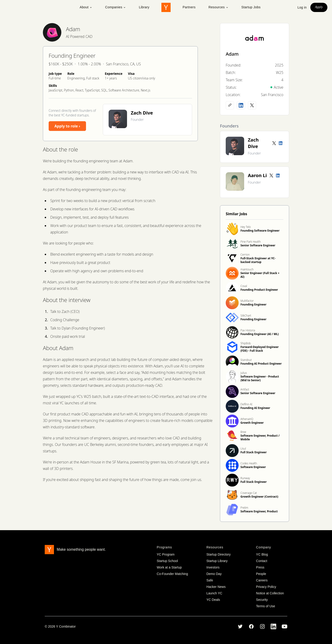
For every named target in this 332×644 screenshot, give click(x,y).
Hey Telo (246, 227)
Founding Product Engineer (259, 290)
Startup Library (217, 561)
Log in (302, 7)
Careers (262, 580)
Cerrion (245, 255)
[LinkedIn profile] (241, 105)
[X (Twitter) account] (252, 105)
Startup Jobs (251, 7)
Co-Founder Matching (172, 574)
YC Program (166, 554)
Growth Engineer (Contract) (259, 497)
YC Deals (213, 600)
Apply (319, 7)
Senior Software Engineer (258, 245)
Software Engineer (253, 467)
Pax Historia (248, 330)
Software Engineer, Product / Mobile (260, 437)
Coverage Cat (249, 493)
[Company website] (230, 105)
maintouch (247, 269)
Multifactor (247, 301)
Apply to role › (67, 126)
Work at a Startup (169, 567)
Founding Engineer (253, 304)
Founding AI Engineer (255, 408)
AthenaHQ (247, 419)
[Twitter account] (274, 143)
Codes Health (249, 463)
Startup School (167, 561)
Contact (262, 561)
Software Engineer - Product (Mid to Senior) (260, 378)
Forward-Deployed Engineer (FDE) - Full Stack (260, 349)
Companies (116, 7)
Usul (243, 449)
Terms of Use (266, 606)
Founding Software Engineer (260, 231)
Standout (246, 360)
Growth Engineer (252, 423)
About (86, 7)
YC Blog (262, 554)
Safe (210, 580)
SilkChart (246, 316)
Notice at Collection (270, 593)
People (261, 574)
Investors (213, 567)
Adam (73, 29)
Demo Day (214, 574)
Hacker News (216, 587)
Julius (244, 373)
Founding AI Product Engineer (261, 364)
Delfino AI (246, 404)
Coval (244, 286)
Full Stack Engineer (254, 452)
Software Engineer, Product (259, 511)
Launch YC (214, 593)
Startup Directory (218, 554)
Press (260, 567)
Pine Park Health (251, 242)
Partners (189, 7)
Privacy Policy (266, 587)
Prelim (244, 508)
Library (144, 7)
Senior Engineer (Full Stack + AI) (260, 275)
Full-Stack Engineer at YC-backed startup (258, 260)
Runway (245, 478)
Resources (218, 7)
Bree (243, 432)
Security (262, 600)
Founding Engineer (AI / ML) (260, 334)
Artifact (245, 389)
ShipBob (246, 343)
